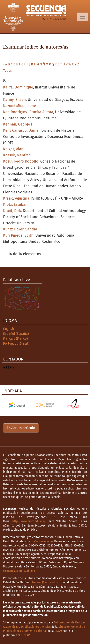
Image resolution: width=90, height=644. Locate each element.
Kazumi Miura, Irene (20, 106)
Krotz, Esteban (15, 205)
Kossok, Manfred (17, 155)
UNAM (58, 631)
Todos (7, 70)
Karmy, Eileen (14, 100)
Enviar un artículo (21, 428)
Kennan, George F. (18, 124)
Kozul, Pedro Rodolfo (21, 161)
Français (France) (15, 339)
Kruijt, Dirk (12, 211)
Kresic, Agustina (16, 198)
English (8, 329)
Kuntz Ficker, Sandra (20, 229)
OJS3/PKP (24, 635)
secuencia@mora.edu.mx (19, 571)
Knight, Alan (13, 149)
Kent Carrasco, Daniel (21, 130)
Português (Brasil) (16, 344)
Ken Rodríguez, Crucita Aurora (28, 112)
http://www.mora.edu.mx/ (29, 521)
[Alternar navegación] (82, 17)
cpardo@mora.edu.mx (39, 541)
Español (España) (16, 334)
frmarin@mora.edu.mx (46, 582)
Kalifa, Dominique (18, 87)
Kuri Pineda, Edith (18, 235)
